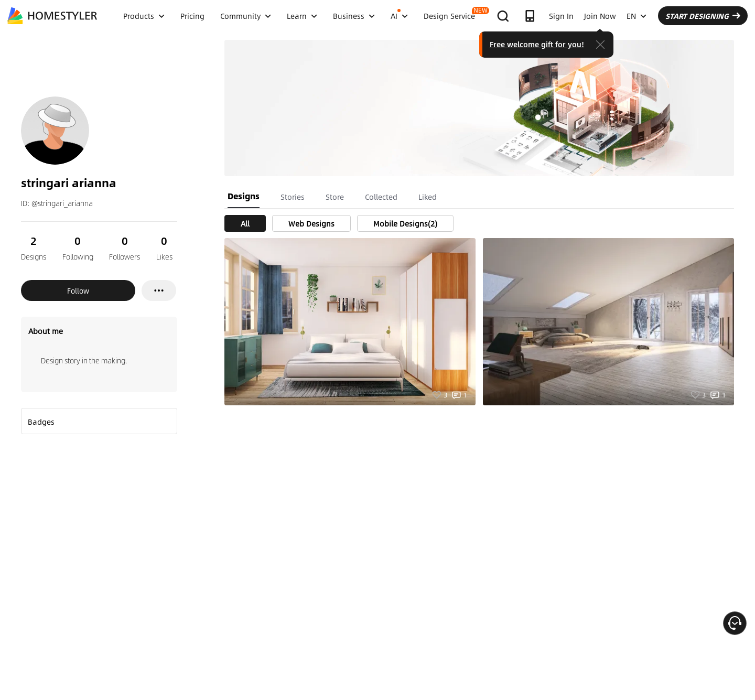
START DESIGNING (703, 16)
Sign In (561, 16)
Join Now (600, 16)
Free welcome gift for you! (537, 44)
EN (637, 16)
